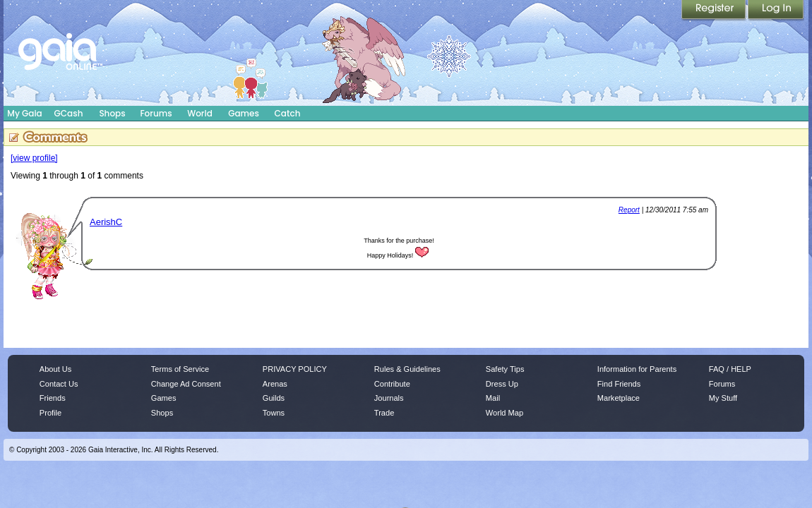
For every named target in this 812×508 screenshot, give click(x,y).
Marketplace (619, 398)
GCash (69, 113)
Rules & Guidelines (407, 369)
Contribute (392, 384)
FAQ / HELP (730, 369)
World (200, 113)
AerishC (106, 222)
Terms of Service (180, 369)
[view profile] (34, 158)
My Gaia (24, 113)
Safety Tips (505, 369)
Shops (112, 113)
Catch (288, 113)
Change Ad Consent (186, 384)
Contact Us (59, 384)
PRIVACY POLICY (295, 369)
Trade (384, 413)
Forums (156, 113)
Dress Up (502, 384)
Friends (53, 398)
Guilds (274, 398)
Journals (389, 398)
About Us (55, 369)
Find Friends (619, 384)
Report (629, 210)
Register (715, 11)
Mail (493, 398)
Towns (274, 413)
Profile (50, 413)
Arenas (275, 384)
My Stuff (723, 398)
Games (244, 113)
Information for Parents (637, 369)
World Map (504, 413)
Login (776, 11)
